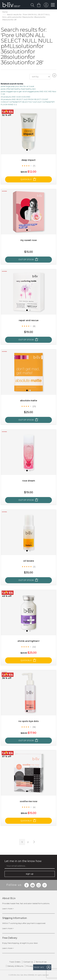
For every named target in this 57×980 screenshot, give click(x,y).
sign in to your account (46, 6)
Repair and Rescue (29, 320)
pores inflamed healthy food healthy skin (18, 89)
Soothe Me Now (29, 801)
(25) (34, 406)
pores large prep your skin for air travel (17, 86)
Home (5, 12)
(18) (34, 727)
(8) (34, 326)
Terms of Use (41, 962)
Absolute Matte (29, 401)
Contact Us (28, 962)
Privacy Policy (32, 966)
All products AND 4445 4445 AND (16, 97)
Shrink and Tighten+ (29, 641)
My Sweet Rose (28, 240)
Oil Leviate (29, 561)
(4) (34, 807)
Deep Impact (28, 160)
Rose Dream (29, 481)
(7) (34, 166)
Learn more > (8, 909)
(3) (34, 567)
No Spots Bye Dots (29, 721)
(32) (34, 647)
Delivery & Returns (15, 966)
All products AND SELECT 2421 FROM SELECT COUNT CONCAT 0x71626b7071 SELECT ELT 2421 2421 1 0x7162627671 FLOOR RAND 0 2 (28, 102)
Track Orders (15, 962)
